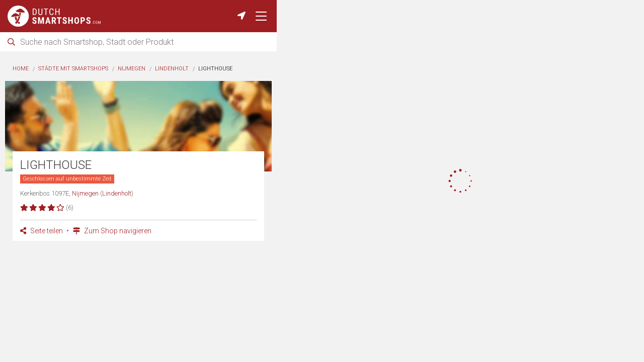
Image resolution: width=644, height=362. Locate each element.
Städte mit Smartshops (73, 69)
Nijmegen (132, 69)
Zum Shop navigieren (112, 231)
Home (21, 69)
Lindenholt (172, 69)
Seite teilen (42, 231)
